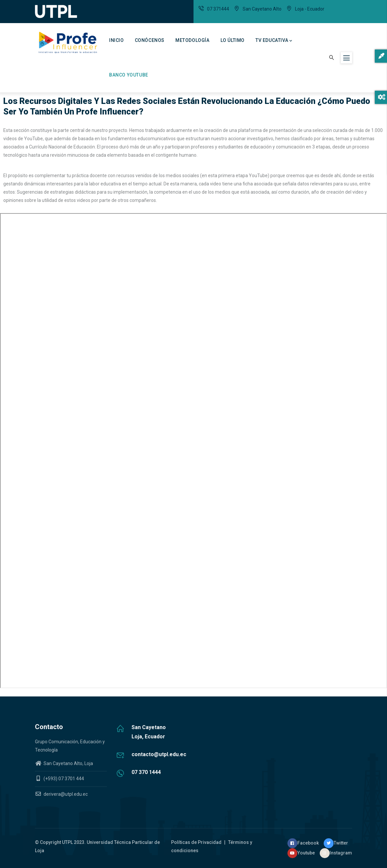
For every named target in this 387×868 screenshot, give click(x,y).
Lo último (233, 40)
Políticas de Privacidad (197, 842)
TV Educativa (274, 41)
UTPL (67, 842)
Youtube (301, 853)
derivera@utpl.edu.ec (61, 794)
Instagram (336, 853)
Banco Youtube (129, 75)
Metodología (193, 40)
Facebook (303, 843)
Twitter (336, 843)
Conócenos (150, 40)
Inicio (117, 40)
